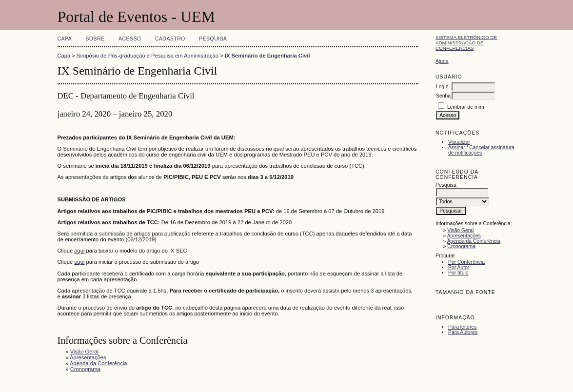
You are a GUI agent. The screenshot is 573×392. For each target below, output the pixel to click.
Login (442, 87)
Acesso (130, 39)
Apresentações (464, 236)
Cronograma (461, 246)
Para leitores (462, 327)
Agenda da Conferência (474, 241)
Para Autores (463, 332)
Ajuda (442, 61)
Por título (458, 273)
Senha (443, 96)
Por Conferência (466, 262)
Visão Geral (460, 230)
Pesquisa (213, 39)
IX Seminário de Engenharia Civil (267, 56)
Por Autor (459, 267)
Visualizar (459, 142)
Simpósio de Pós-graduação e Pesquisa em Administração (148, 56)
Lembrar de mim (466, 107)
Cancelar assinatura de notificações (481, 150)
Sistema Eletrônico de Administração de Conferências (466, 43)
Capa (65, 39)
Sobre (95, 39)
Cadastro (170, 39)
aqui (79, 251)
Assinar (457, 147)
